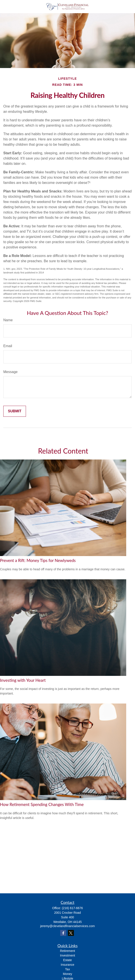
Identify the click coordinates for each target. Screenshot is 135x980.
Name (8, 320)
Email (8, 346)
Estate (67, 960)
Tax (67, 969)
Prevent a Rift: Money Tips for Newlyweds (38, 560)
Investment (67, 955)
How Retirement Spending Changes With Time (42, 804)
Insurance (67, 965)
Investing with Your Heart (23, 680)
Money (67, 974)
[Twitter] (71, 933)
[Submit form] (15, 411)
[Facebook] (63, 933)
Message (10, 372)
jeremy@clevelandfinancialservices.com (67, 926)
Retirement (67, 951)
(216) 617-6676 (72, 908)
